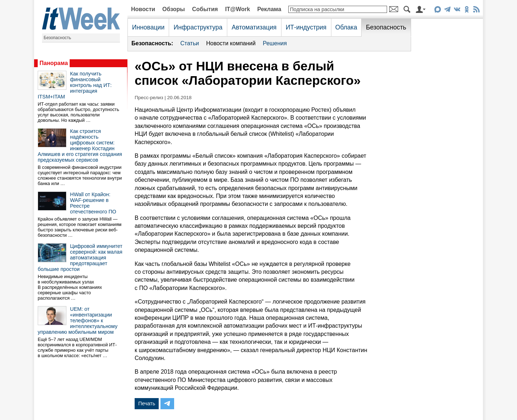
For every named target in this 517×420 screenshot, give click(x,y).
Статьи (190, 43)
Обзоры (174, 9)
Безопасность (58, 38)
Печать (147, 403)
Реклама (269, 9)
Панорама (54, 63)
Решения (275, 43)
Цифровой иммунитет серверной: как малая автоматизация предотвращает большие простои (80, 258)
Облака (346, 27)
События (205, 9)
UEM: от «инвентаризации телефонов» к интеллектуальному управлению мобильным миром (78, 320)
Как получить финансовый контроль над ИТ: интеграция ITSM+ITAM (75, 85)
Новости (143, 9)
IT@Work (238, 9)
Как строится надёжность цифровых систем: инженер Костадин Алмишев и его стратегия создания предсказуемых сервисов (80, 146)
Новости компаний (231, 43)
